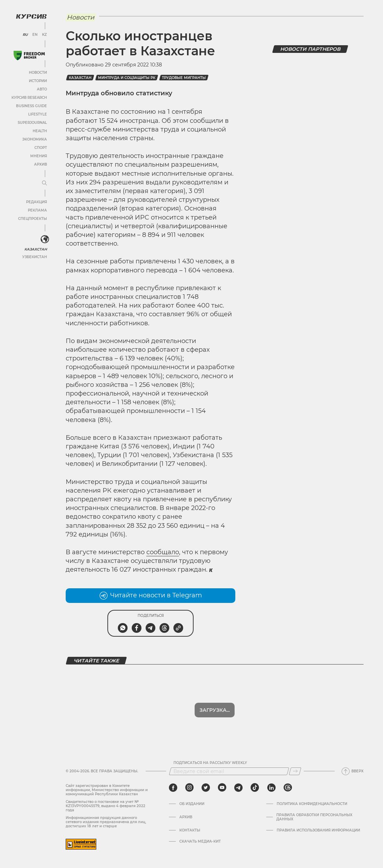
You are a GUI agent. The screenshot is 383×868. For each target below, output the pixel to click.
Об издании (192, 804)
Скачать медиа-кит (200, 842)
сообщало (163, 552)
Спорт (41, 148)
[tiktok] (255, 788)
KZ (44, 35)
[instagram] (189, 788)
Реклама (37, 210)
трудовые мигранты (184, 78)
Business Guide (31, 106)
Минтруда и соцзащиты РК (127, 78)
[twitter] (206, 788)
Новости (38, 73)
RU (25, 35)
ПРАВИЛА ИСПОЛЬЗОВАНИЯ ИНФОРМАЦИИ (318, 830)
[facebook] (173, 788)
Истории (38, 81)
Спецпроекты (32, 219)
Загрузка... (215, 710)
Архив (40, 164)
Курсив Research (29, 98)
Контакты (190, 830)
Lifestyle (38, 114)
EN (35, 35)
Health (40, 131)
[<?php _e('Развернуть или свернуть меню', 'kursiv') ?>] (45, 239)
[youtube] (222, 788)
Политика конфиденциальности (312, 804)
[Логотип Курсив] (31, 16)
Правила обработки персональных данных (314, 817)
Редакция (36, 202)
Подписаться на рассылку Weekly (210, 763)
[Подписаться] (295, 771)
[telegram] (238, 788)
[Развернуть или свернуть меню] (44, 183)
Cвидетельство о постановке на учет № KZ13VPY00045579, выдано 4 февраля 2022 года (105, 806)
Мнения (39, 156)
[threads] (288, 788)
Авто (42, 89)
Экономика (35, 139)
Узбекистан (35, 257)
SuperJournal (32, 123)
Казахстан (36, 249)
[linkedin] (271, 788)
